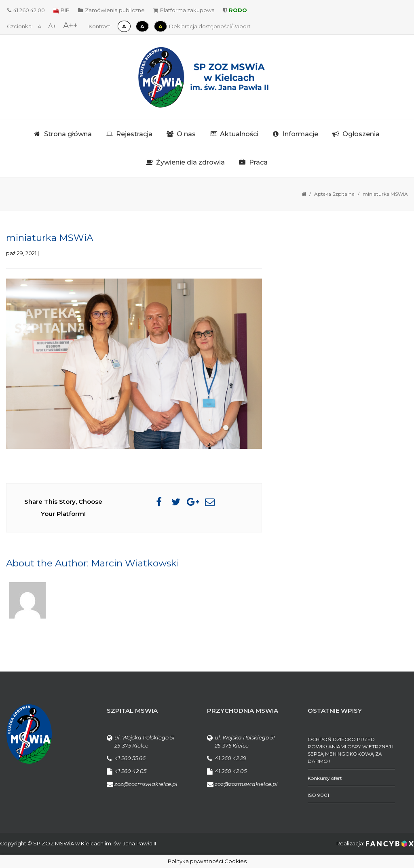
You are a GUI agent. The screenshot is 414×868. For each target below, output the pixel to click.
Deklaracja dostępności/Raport (210, 26)
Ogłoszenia (361, 134)
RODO (235, 10)
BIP (61, 10)
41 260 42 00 (26, 10)
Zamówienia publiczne (111, 10)
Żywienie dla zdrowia (190, 162)
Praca (258, 162)
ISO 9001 (318, 795)
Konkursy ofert (325, 778)
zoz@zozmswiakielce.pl (146, 784)
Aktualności (239, 134)
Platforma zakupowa (184, 10)
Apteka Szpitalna (334, 194)
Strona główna (68, 134)
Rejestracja (134, 134)
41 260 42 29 (230, 758)
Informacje (300, 134)
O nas (186, 134)
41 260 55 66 (130, 758)
